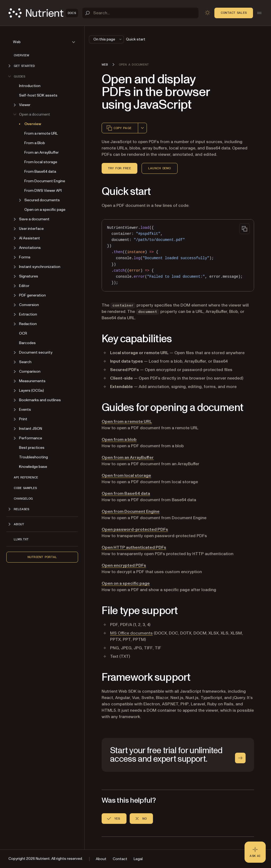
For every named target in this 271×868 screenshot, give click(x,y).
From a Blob (35, 143)
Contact (120, 859)
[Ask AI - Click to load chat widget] (255, 852)
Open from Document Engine (131, 511)
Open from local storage (126, 476)
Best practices (32, 448)
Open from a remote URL (127, 422)
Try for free (119, 168)
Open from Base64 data (126, 494)
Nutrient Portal (42, 557)
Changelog (23, 499)
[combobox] (142, 128)
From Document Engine (45, 181)
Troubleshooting (33, 457)
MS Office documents (131, 633)
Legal (138, 859)
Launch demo (160, 168)
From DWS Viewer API (43, 191)
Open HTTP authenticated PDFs (134, 547)
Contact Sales (234, 13)
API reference (26, 477)
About (101, 859)
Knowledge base (33, 467)
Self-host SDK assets (38, 95)
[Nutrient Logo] (43, 13)
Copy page (119, 128)
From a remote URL (41, 133)
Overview (21, 55)
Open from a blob (119, 440)
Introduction (30, 86)
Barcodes (27, 343)
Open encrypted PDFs (124, 565)
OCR (23, 333)
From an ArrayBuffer (42, 152)
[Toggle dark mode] (207, 13)
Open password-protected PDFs (135, 529)
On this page (108, 39)
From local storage (41, 162)
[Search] (140, 13)
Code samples (25, 488)
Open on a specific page (45, 210)
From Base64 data (40, 172)
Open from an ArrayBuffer (128, 458)
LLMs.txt (21, 539)
